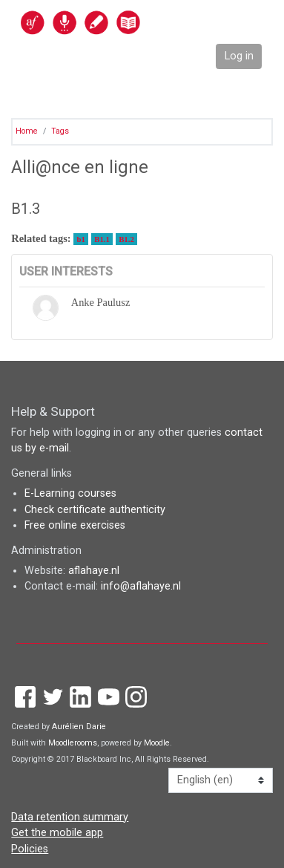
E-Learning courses (70, 493)
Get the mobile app (57, 833)
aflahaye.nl (94, 571)
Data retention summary (70, 817)
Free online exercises (75, 525)
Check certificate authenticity (95, 510)
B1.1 (102, 239)
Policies (30, 849)
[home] (113, 22)
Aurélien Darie (79, 727)
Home (27, 131)
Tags (60, 131)
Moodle (157, 743)
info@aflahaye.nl (141, 586)
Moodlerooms (73, 743)
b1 (81, 239)
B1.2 (126, 239)
